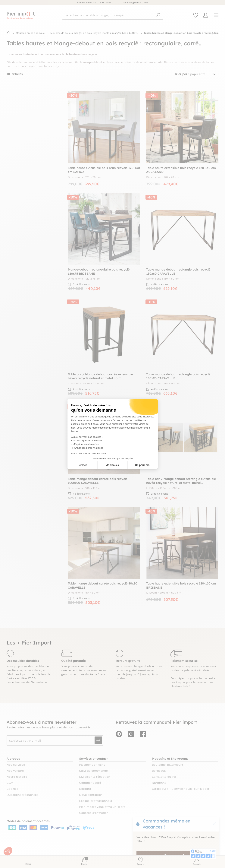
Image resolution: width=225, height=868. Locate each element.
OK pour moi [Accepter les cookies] (143, 465)
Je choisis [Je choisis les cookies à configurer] (112, 465)
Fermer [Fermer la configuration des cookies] (82, 465)
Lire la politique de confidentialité (89, 453)
